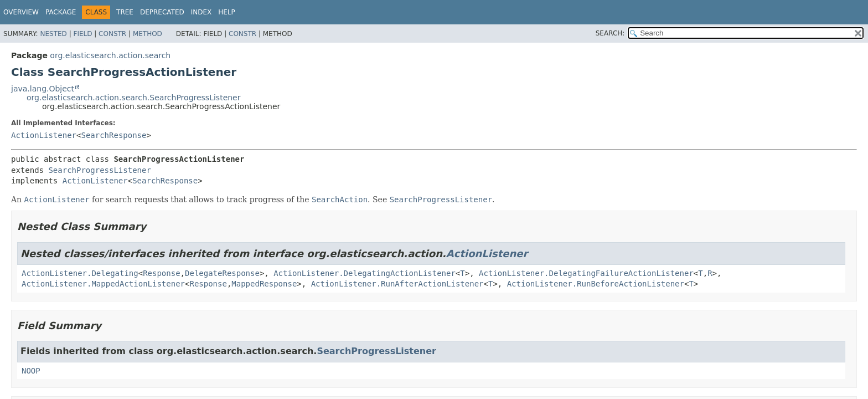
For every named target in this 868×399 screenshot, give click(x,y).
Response (161, 273)
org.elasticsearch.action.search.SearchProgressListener (134, 98)
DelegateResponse (222, 273)
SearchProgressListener (99, 170)
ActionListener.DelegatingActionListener (365, 273)
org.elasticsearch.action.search (110, 55)
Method (148, 34)
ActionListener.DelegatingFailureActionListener (586, 273)
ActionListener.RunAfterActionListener (397, 284)
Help (227, 12)
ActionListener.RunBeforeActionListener (596, 284)
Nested (53, 34)
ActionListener (44, 135)
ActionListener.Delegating (80, 273)
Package (61, 12)
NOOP (31, 371)
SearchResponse (113, 135)
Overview (21, 12)
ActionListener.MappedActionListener (103, 284)
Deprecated (162, 12)
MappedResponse (264, 284)
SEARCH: (610, 33)
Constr (112, 34)
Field (82, 34)
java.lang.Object (43, 89)
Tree (125, 12)
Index (201, 12)
